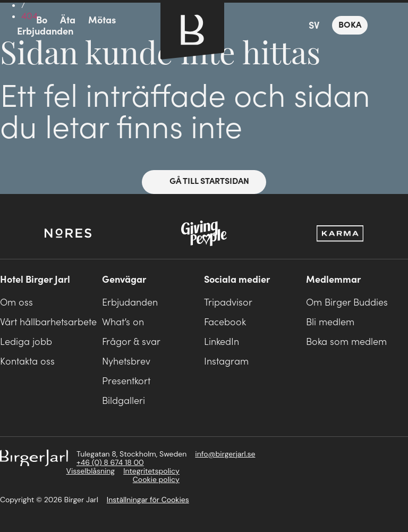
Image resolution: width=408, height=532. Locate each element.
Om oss (16, 303)
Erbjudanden (45, 32)
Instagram (226, 362)
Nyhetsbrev (126, 362)
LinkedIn (222, 342)
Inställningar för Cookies (148, 500)
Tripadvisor (228, 303)
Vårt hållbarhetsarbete (48, 322)
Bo (42, 20)
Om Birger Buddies (347, 303)
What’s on (123, 322)
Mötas (102, 20)
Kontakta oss (27, 362)
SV (314, 26)
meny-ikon (17, 21)
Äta (68, 20)
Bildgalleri (124, 401)
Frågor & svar (131, 342)
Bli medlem (330, 322)
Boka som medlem (346, 342)
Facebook (225, 322)
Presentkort (126, 381)
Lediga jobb (26, 342)
